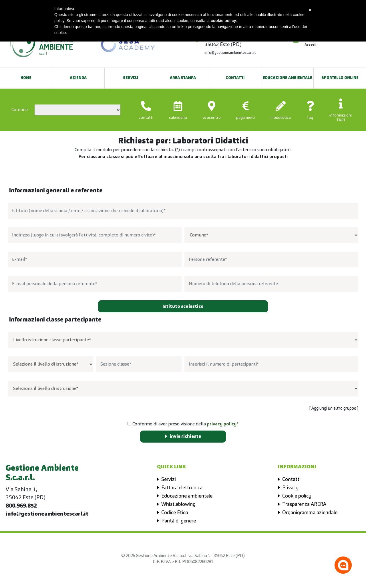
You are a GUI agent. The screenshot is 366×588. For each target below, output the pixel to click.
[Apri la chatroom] (343, 565)
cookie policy (223, 21)
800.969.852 (21, 506)
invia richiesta (185, 437)
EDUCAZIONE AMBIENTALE (288, 78)
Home (26, 78)
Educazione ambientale (187, 496)
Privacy (290, 488)
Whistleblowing (178, 504)
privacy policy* (223, 424)
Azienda (78, 78)
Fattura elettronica (182, 488)
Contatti (235, 78)
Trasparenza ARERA (304, 504)
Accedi (310, 45)
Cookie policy (297, 496)
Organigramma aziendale (310, 513)
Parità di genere (179, 521)
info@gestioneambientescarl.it (230, 53)
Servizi (131, 78)
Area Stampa (183, 78)
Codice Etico (175, 513)
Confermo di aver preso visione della (183, 424)
